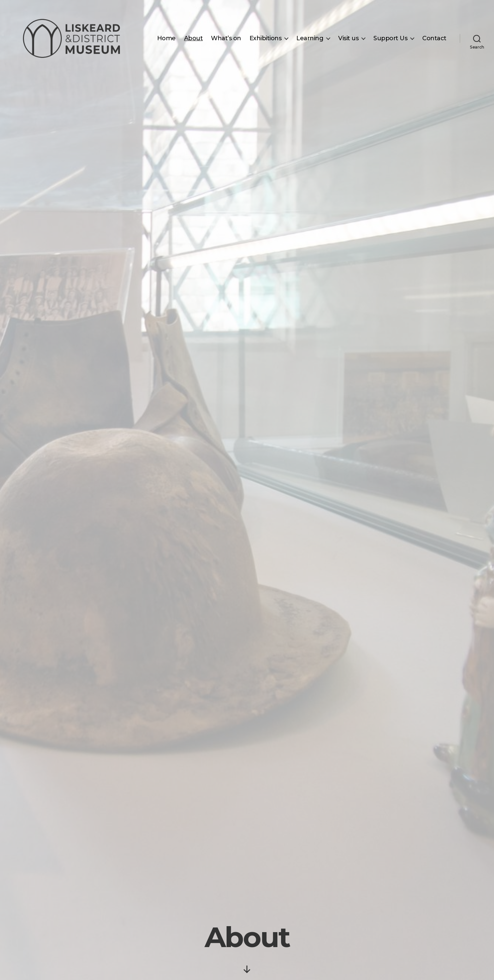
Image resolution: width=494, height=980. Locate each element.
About (194, 38)
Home (166, 38)
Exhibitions (266, 38)
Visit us (348, 38)
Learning (310, 38)
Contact (434, 38)
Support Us (390, 38)
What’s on (226, 38)
